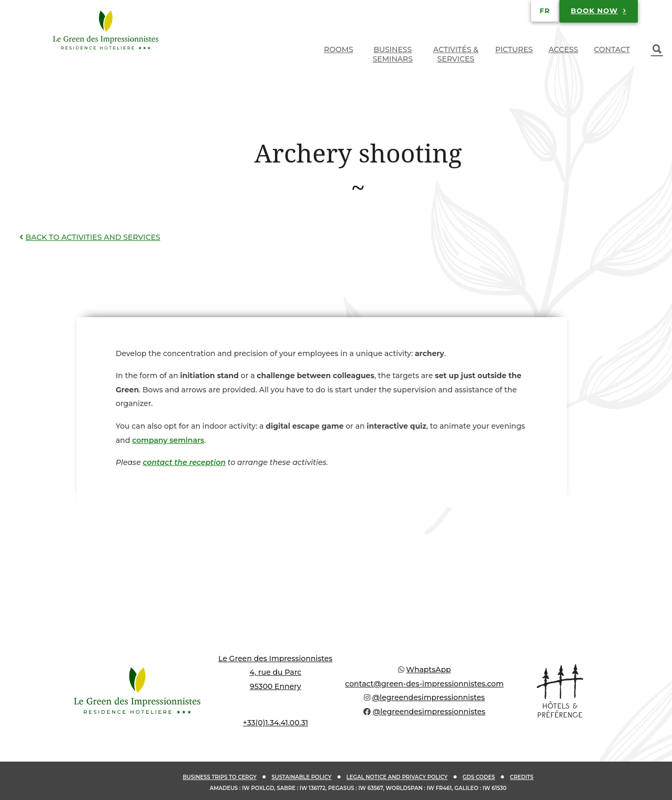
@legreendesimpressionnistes (429, 697)
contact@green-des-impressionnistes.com (424, 684)
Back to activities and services (89, 237)
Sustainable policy (301, 777)
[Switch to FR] (545, 11)
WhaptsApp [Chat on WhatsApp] (428, 670)
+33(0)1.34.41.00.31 (276, 723)
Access (563, 49)
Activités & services (456, 54)
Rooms (339, 49)
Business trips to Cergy (220, 777)
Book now (594, 11)
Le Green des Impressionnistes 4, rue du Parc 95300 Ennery (275, 672)
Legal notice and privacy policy (397, 777)
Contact (612, 49)
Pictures (514, 49)
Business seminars (393, 54)
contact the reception (184, 462)
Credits (522, 777)
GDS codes (479, 777)
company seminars (168, 440)
